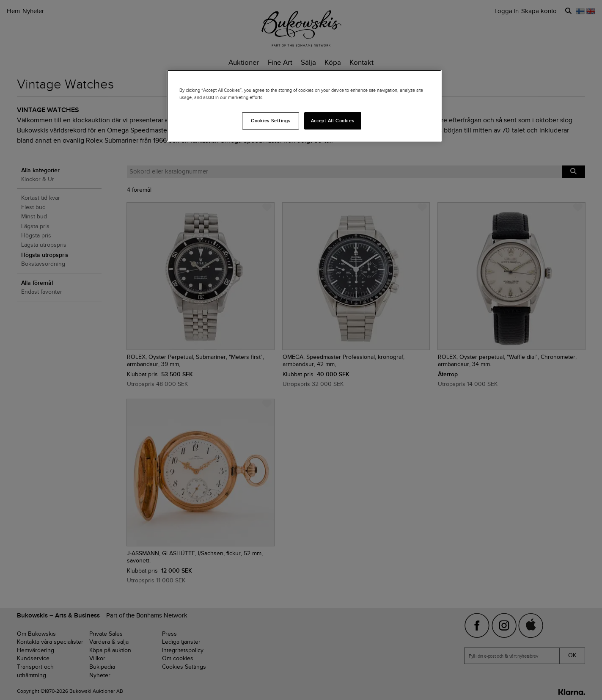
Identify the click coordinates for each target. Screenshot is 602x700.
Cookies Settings (271, 121)
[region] (304, 106)
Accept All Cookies (333, 121)
